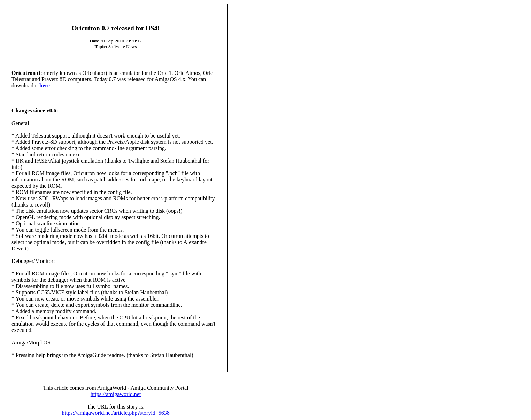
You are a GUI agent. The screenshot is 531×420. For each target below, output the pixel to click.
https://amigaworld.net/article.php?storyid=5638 (116, 413)
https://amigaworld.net (116, 394)
